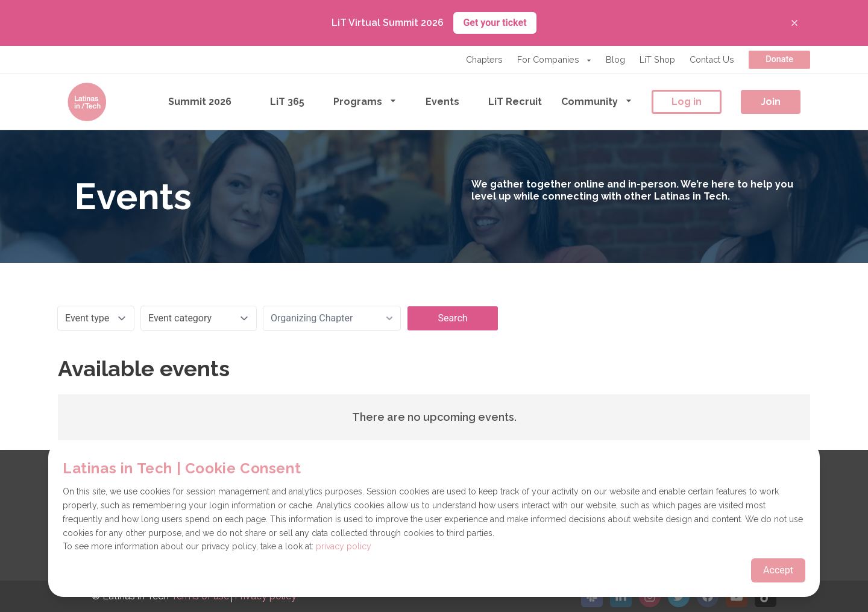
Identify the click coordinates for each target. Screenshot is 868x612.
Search (452, 318)
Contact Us (712, 59)
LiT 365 (287, 102)
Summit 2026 (200, 102)
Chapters (484, 59)
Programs (365, 101)
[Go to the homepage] (87, 102)
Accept (778, 570)
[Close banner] (794, 23)
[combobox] (332, 318)
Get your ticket (495, 23)
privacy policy (344, 546)
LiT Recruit (515, 102)
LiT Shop (657, 59)
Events (442, 102)
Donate (779, 59)
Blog (615, 59)
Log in (687, 102)
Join (771, 102)
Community (597, 101)
